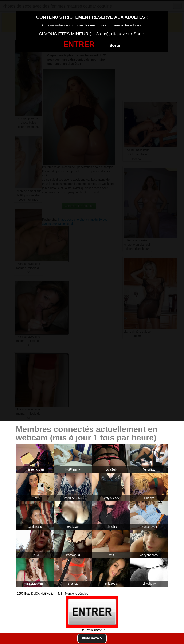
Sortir (115, 45)
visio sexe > (92, 638)
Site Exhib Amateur (92, 630)
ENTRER (79, 44)
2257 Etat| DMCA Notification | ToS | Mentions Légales (53, 594)
